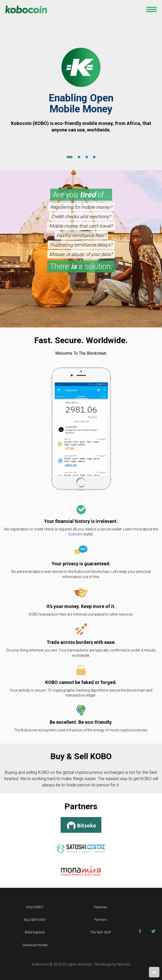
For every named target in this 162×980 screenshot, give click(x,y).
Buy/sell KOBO (35, 920)
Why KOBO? (35, 907)
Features (101, 907)
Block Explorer (35, 932)
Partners (101, 920)
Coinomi (76, 534)
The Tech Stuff (101, 932)
